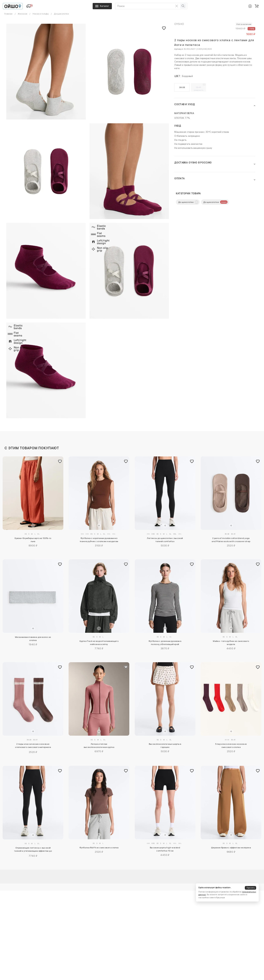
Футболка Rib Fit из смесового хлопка (99, 848)
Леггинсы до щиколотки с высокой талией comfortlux (165, 540)
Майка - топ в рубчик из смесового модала (231, 643)
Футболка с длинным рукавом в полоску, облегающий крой (165, 643)
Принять (251, 888)
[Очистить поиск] (177, 6)
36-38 (182, 87)
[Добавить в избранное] (60, 461)
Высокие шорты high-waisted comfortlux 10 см (165, 849)
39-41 (199, 89)
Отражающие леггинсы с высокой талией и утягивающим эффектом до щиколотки (33, 850)
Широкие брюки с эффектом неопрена (231, 848)
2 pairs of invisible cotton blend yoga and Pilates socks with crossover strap (231, 540)
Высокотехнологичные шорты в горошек (165, 746)
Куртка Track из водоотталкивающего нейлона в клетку (99, 643)
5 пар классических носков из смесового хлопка (231, 746)
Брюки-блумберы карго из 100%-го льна (33, 540)
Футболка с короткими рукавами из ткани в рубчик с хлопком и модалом (99, 540)
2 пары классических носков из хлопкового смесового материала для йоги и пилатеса (33, 746)
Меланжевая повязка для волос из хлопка (33, 639)
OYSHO (179, 24)
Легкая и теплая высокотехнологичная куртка (99, 746)
